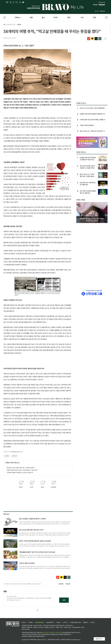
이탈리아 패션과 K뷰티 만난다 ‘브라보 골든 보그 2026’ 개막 (22, 470)
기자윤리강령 (52, 632)
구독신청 (68, 584)
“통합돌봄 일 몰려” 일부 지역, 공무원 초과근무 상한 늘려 (37, 552)
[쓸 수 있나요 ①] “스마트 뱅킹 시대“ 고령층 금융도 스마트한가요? (88, 175)
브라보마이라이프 (9, 24)
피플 (31, 17)
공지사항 (61, 584)
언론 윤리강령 (45, 632)
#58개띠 (7, 456)
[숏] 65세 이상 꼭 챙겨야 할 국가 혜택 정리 (88, 184)
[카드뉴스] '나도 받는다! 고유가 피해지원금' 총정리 (93, 108)
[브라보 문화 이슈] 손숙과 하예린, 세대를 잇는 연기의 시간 (93, 120)
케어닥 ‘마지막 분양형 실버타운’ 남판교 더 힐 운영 (35, 541)
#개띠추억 (14, 456)
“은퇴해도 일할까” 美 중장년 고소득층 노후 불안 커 (20, 472)
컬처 (69, 17)
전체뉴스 (18, 17)
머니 (82, 17)
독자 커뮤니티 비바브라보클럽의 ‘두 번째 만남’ (88, 192)
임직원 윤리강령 (59, 632)
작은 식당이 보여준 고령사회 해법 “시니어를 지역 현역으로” (88, 167)
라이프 (55, 17)
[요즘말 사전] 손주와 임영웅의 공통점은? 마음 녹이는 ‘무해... (93, 114)
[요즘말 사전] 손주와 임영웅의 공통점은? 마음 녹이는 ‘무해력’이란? (88, 158)
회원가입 (103, 11)
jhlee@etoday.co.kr (16, 452)
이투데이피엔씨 (33, 640)
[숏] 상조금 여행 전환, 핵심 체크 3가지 (31, 530)
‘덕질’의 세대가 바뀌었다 (27, 563)
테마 (94, 17)
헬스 (43, 17)
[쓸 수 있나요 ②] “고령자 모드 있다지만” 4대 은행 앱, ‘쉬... (93, 131)
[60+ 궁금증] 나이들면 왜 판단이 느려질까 (33, 519)
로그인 (97, 11)
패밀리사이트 (99, 639)
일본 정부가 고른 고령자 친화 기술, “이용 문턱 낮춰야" (21, 468)
